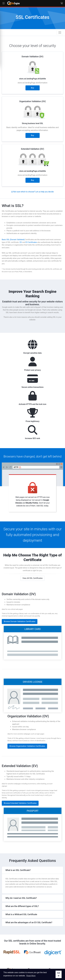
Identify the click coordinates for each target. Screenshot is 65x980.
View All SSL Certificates (32, 567)
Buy (33, 88)
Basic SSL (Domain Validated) (13, 240)
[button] (4, 3)
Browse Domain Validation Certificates (20, 610)
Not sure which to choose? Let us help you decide (32, 192)
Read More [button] (31, 976)
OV (21, 242)
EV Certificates (31, 242)
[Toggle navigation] (60, 32)
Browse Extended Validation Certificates (20, 792)
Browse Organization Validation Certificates (27, 735)
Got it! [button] (59, 974)
